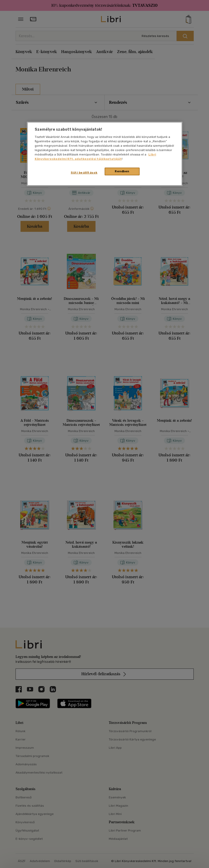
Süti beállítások (84, 173)
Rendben (122, 171)
